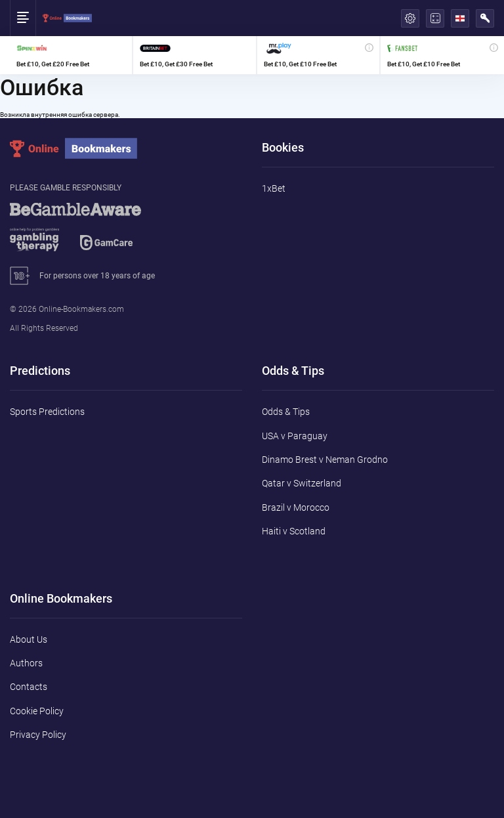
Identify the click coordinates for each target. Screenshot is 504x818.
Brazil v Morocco (296, 507)
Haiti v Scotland (294, 531)
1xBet (274, 188)
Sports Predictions (47, 412)
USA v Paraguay (295, 436)
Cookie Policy (37, 711)
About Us (29, 639)
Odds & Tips (286, 412)
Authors (26, 663)
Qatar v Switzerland (302, 483)
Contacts (29, 687)
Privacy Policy (38, 735)
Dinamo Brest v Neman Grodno (325, 460)
